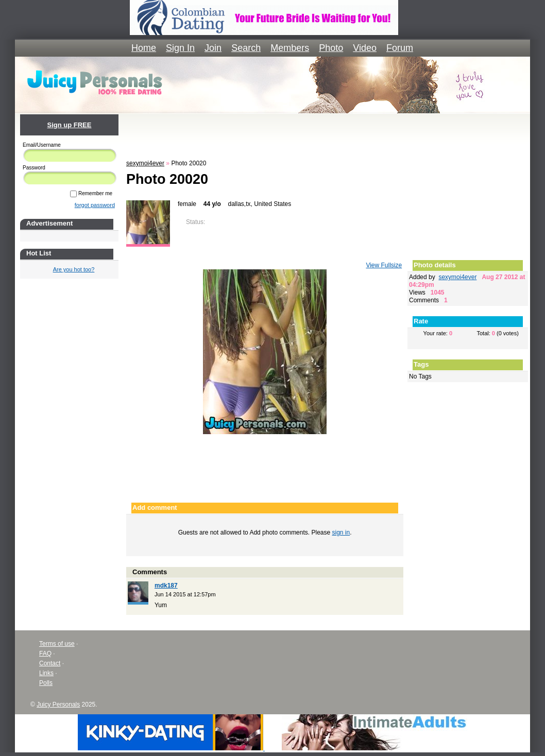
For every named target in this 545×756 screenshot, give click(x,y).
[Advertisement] (327, 134)
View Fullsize (384, 265)
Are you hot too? (74, 269)
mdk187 (166, 586)
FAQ (45, 654)
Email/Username (42, 145)
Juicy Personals (58, 705)
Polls (46, 683)
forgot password (95, 205)
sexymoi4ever (145, 163)
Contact (50, 663)
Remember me (91, 193)
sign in (341, 532)
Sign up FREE (70, 125)
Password (34, 168)
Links (46, 673)
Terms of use (57, 644)
